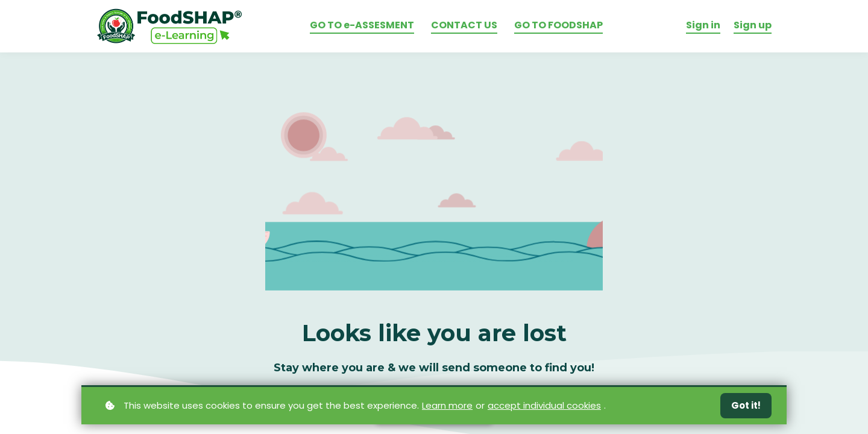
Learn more (447, 405)
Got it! (746, 405)
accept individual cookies (544, 405)
